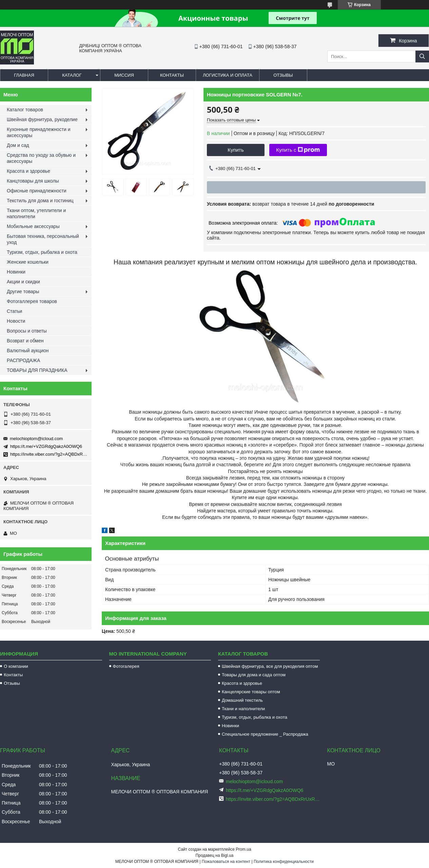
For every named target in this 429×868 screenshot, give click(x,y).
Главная (24, 75)
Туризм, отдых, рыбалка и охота (42, 252)
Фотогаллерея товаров (32, 301)
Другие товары (23, 291)
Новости (16, 321)
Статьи (14, 311)
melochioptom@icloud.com (36, 439)
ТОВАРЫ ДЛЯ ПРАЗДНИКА (37, 370)
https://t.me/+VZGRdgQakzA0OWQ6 (46, 446)
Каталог (72, 75)
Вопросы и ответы (27, 331)
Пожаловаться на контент (226, 862)
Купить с (298, 150)
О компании (16, 666)
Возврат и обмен (25, 341)
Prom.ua (243, 849)
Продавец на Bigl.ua (215, 855)
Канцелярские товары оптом (251, 692)
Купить (236, 150)
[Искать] (422, 56)
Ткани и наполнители (243, 709)
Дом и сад (18, 145)
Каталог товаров (25, 110)
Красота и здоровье (28, 171)
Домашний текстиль (242, 700)
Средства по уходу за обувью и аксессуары (41, 158)
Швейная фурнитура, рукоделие (42, 119)
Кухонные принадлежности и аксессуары (38, 132)
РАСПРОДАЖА (23, 360)
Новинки (16, 272)
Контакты (172, 75)
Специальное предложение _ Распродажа (265, 734)
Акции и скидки (23, 282)
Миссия (124, 75)
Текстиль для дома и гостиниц (40, 201)
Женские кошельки (28, 262)
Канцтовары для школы (33, 181)
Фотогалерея (126, 666)
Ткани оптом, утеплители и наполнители (36, 213)
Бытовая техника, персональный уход (43, 239)
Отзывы (283, 75)
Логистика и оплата (228, 75)
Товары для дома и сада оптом (254, 675)
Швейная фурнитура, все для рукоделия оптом (270, 666)
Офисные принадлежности (37, 191)
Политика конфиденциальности (284, 862)
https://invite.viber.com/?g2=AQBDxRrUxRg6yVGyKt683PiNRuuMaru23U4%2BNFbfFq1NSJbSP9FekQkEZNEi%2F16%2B (274, 799)
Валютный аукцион (28, 351)
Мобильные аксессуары (33, 226)
